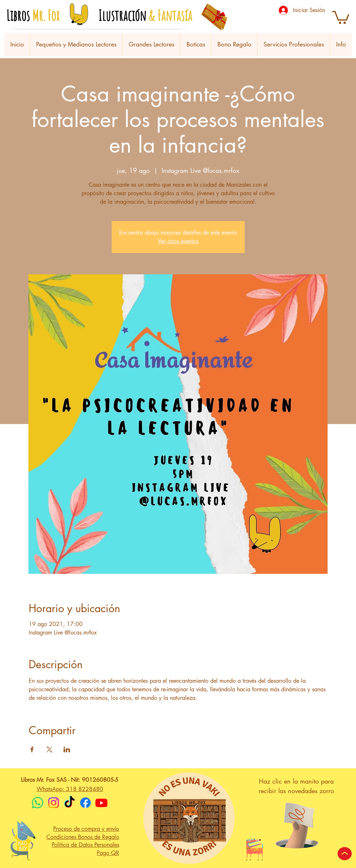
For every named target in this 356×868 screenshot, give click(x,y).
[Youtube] (101, 803)
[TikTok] (69, 803)
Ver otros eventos (178, 241)
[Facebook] (85, 803)
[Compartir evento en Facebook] (32, 749)
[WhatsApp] (38, 803)
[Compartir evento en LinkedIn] (67, 749)
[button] (341, 17)
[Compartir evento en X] (49, 749)
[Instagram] (54, 803)
